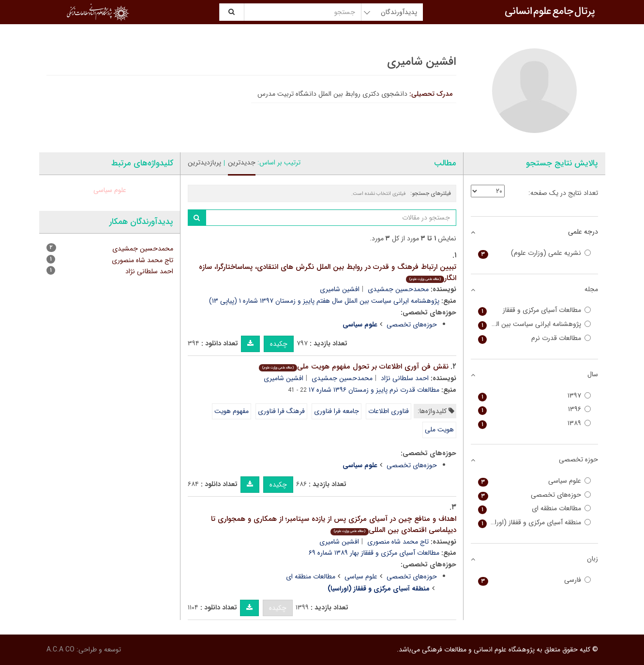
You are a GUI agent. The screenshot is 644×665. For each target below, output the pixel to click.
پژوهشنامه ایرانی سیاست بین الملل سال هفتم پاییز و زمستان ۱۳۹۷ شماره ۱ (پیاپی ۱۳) (324, 301)
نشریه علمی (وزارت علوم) (534, 253)
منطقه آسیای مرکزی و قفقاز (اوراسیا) (534, 523)
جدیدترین (242, 163)
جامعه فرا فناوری (337, 411)
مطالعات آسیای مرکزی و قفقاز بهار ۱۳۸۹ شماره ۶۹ (374, 553)
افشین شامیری (340, 289)
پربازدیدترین (204, 163)
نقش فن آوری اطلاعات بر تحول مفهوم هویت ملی (354, 367)
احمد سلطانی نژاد (405, 378)
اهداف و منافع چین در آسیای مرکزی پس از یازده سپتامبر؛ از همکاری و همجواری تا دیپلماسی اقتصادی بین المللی (334, 525)
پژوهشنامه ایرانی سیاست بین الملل (534, 324)
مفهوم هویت (232, 411)
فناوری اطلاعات (389, 411)
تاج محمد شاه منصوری (398, 542)
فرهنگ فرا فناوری (281, 411)
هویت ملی (439, 429)
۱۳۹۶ (534, 409)
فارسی (534, 580)
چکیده (279, 344)
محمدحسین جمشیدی (398, 289)
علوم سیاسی (361, 576)
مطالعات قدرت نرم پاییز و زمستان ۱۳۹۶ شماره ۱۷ (374, 390)
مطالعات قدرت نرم (534, 338)
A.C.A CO (60, 650)
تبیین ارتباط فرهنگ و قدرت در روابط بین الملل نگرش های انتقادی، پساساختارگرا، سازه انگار (328, 273)
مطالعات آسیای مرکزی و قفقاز (534, 310)
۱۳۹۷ (534, 396)
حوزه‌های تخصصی (412, 325)
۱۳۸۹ (534, 423)
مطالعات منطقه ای (311, 576)
